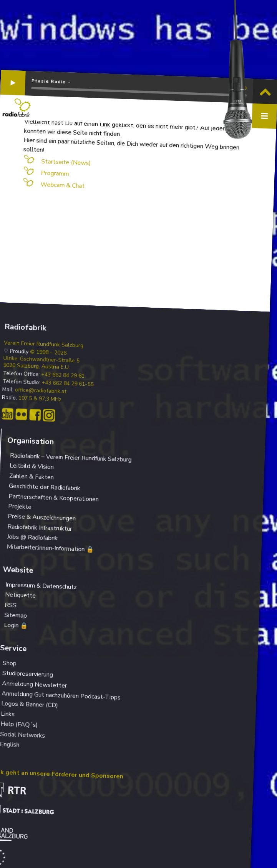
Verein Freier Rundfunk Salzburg (44, 344)
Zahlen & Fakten (32, 476)
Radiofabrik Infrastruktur (40, 528)
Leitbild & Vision (32, 466)
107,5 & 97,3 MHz (40, 399)
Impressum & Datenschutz (41, 586)
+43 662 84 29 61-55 (68, 384)
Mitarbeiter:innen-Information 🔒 (50, 548)
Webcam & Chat (63, 185)
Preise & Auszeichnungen (42, 518)
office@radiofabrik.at (41, 391)
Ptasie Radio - (51, 82)
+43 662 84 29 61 (63, 375)
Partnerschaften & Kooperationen (54, 498)
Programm (55, 174)
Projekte (20, 506)
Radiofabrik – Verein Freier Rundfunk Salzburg (71, 457)
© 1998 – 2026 (48, 352)
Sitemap (16, 615)
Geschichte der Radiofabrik (45, 487)
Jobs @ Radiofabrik (32, 537)
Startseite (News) (66, 162)
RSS (11, 605)
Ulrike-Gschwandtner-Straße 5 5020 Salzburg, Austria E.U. (41, 363)
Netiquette (21, 595)
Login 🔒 (16, 626)
